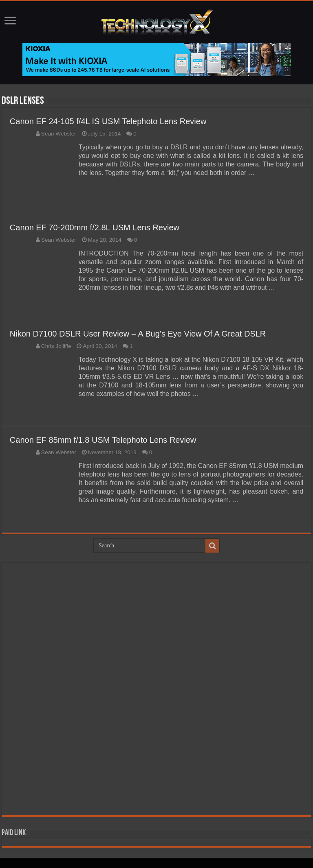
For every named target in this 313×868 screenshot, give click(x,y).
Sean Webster (59, 134)
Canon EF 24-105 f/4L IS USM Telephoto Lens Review (108, 121)
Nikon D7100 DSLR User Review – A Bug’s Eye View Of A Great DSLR (138, 334)
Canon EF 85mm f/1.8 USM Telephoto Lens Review (103, 440)
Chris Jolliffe (56, 346)
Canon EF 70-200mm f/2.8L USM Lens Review (95, 227)
